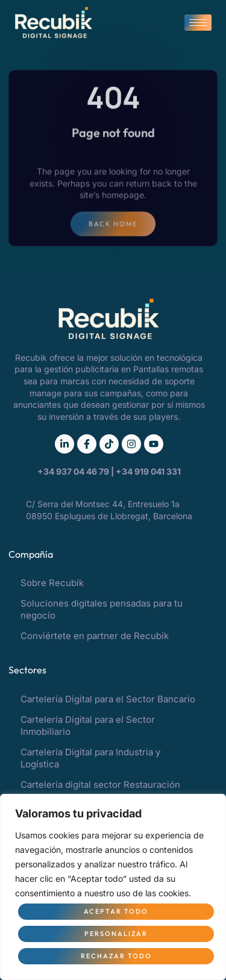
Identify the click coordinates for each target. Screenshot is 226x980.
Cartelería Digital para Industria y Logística (90, 758)
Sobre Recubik (52, 583)
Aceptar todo (116, 911)
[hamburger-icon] (198, 23)
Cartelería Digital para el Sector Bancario (108, 699)
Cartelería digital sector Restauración (100, 785)
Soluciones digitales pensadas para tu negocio (102, 609)
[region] (113, 887)
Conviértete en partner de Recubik (95, 636)
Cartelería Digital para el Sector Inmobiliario (88, 726)
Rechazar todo (116, 956)
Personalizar (116, 934)
